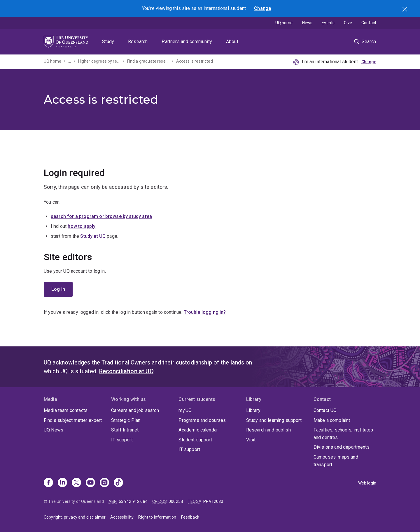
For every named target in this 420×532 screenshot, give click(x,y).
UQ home (284, 23)
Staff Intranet (125, 430)
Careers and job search (135, 410)
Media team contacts (66, 410)
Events (328, 23)
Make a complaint (332, 420)
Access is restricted (195, 61)
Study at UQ (93, 236)
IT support (122, 440)
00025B (176, 501)
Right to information (157, 517)
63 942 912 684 (133, 501)
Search (405, 10)
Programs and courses (202, 420)
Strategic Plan (126, 420)
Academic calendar (198, 430)
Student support (195, 440)
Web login (367, 483)
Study (108, 42)
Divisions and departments (342, 447)
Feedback (190, 517)
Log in (58, 289)
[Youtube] (90, 483)
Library (253, 410)
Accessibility (122, 517)
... (70, 61)
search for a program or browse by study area (101, 216)
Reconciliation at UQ (126, 371)
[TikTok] (118, 483)
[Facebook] (48, 483)
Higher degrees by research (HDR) (99, 61)
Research (138, 42)
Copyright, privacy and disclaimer (75, 517)
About (232, 42)
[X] (76, 483)
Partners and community (187, 42)
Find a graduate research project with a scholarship (148, 61)
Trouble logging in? (205, 312)
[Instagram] (104, 483)
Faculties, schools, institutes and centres (343, 434)
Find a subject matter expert (73, 420)
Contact (369, 23)
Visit (251, 440)
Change (262, 8)
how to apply (82, 226)
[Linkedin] (62, 483)
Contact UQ (325, 410)
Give (348, 23)
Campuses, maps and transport (336, 461)
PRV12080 (213, 501)
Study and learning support (274, 420)
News (307, 23)
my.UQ (185, 410)
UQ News (54, 430)
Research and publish (268, 430)
